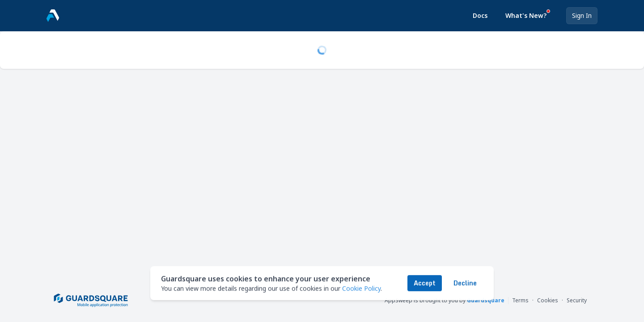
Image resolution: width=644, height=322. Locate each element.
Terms (520, 301)
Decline (465, 282)
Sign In (582, 15)
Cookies (548, 301)
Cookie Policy (361, 287)
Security (577, 301)
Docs (480, 15)
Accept (425, 282)
